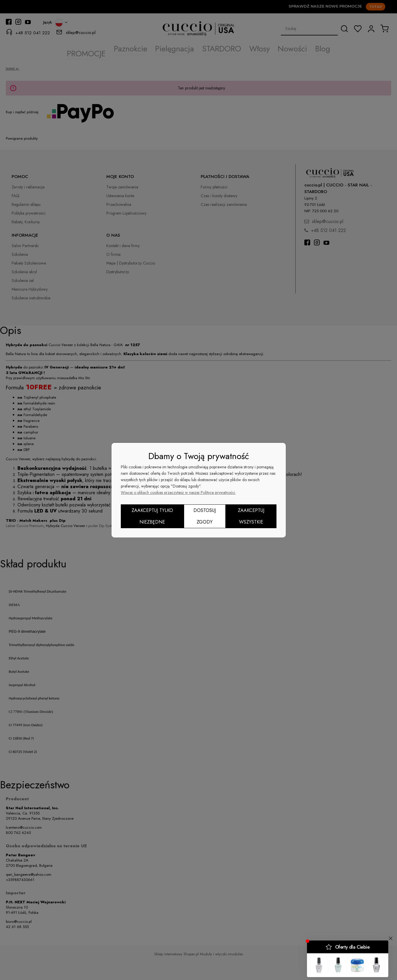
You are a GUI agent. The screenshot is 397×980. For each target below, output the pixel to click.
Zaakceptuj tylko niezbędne (152, 516)
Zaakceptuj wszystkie (251, 516)
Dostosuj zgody (205, 516)
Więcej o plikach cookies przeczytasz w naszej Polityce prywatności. (178, 492)
